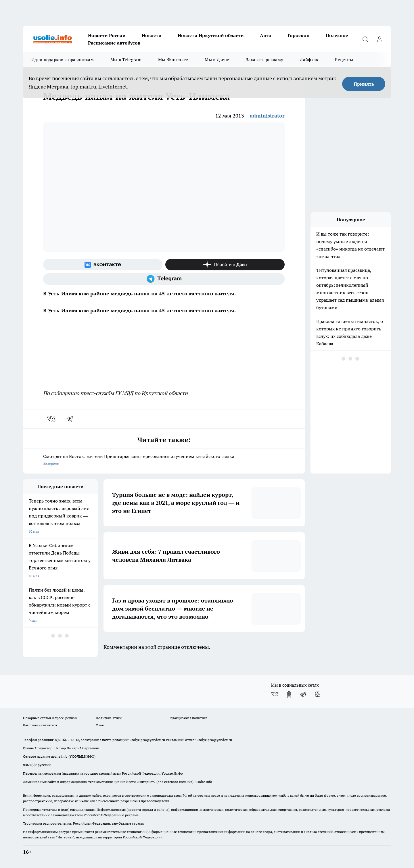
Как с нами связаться (40, 725)
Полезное (337, 35)
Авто (266, 35)
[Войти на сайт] (379, 39)
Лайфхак (309, 60)
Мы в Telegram (126, 60)
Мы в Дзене (217, 60)
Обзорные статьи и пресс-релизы (50, 718)
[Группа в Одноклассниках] (289, 694)
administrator (267, 116)
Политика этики (109, 718)
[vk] (52, 419)
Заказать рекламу (264, 60)
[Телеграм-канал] (164, 279)
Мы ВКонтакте (173, 60)
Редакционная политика (188, 718)
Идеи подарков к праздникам (63, 60)
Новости (152, 35)
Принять (364, 84)
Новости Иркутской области (211, 35)
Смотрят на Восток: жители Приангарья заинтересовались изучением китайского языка (164, 460)
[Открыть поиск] (365, 39)
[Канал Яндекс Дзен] (225, 265)
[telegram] (72, 419)
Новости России (107, 35)
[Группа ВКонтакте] (103, 265)
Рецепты (344, 60)
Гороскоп (299, 35)
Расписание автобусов (114, 43)
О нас (100, 725)
